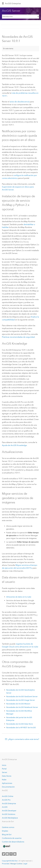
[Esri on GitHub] (11, 854)
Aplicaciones (7, 783)
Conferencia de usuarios (12, 838)
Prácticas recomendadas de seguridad (18, 337)
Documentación (8, 787)
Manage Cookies (16, 864)
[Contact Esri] (15, 854)
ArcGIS (5, 807)
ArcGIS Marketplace (10, 818)
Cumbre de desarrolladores (13, 842)
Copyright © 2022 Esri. (10, 861)
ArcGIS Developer (9, 811)
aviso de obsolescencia (20, 102)
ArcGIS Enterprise (9, 803)
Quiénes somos (8, 827)
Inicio (4, 765)
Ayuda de (14, 445)
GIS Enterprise (13, 4)
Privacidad (6, 864)
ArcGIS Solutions (9, 814)
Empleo (5, 831)
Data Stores (7, 776)
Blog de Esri (7, 835)
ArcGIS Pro (6, 800)
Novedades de (22, 696)
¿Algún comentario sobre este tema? (24, 739)
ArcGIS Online (8, 796)
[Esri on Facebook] (7, 854)
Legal (25, 864)
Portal (4, 769)
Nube (4, 780)
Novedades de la (21, 728)
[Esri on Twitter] (4, 854)
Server (5, 772)
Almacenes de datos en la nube (19, 597)
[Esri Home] (6, 846)
